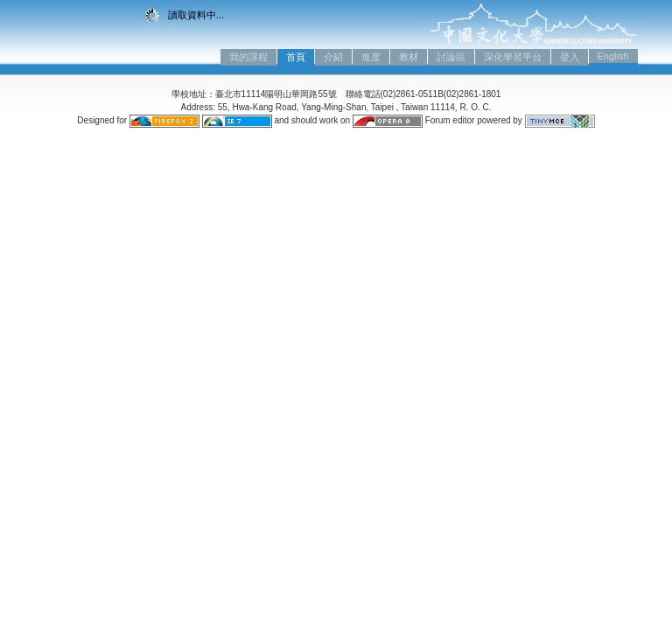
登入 (570, 57)
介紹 (333, 57)
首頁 (296, 57)
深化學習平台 (513, 57)
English (613, 56)
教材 (409, 57)
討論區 (451, 57)
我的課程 (248, 57)
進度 (371, 57)
